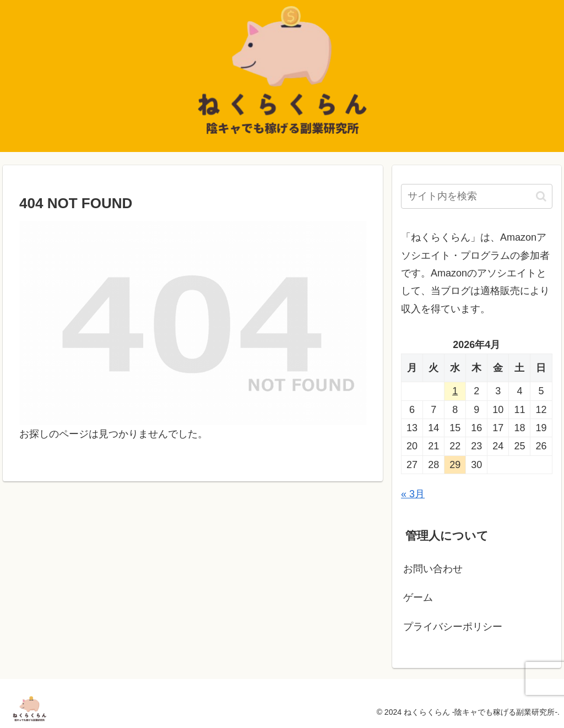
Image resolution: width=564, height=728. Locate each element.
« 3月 (413, 494)
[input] (476, 196)
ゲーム (418, 597)
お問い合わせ (433, 569)
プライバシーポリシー (453, 627)
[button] (541, 196)
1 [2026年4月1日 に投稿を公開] (455, 391)
